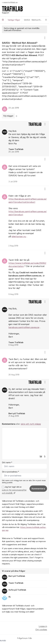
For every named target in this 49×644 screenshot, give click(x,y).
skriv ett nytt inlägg (31, 424)
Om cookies (41, 630)
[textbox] (24, 441)
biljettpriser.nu (19, 236)
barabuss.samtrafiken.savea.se (24, 327)
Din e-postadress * (10, 472)
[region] (24, 77)
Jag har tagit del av (14, 490)
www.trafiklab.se (10, 2)
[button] (41, 456)
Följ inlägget (8, 116)
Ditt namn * (7, 463)
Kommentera (38, 489)
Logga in (43, 626)
